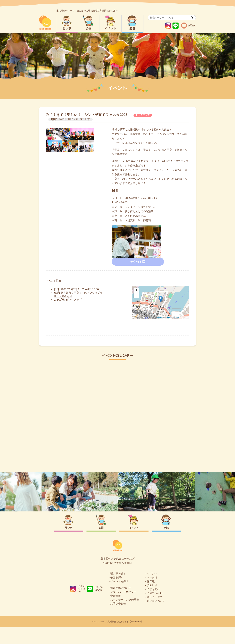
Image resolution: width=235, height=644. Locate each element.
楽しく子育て (155, 614)
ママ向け (152, 594)
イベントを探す (119, 598)
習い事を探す (118, 591)
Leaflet (160, 317)
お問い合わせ (118, 621)
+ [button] (136, 291)
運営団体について (121, 605)
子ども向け (153, 606)
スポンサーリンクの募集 (125, 617)
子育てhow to (155, 610)
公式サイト (138, 262)
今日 (191, 372)
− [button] (136, 295)
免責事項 (116, 613)
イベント (111, 28)
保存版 (151, 598)
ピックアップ (143, 115)
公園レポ (152, 602)
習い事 (67, 28)
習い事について (156, 618)
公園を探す (117, 594)
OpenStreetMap (172, 317)
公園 (89, 28)
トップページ (117, 458)
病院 (132, 28)
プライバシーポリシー (123, 609)
